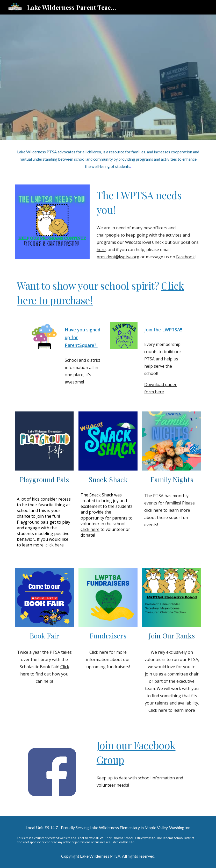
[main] (108, 159)
